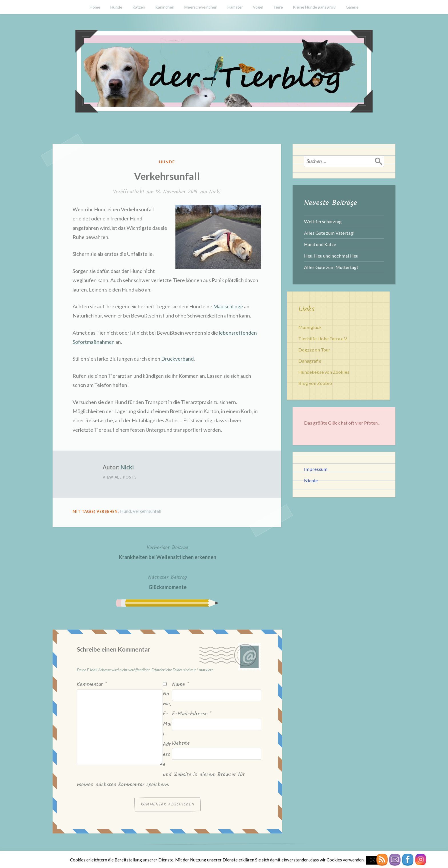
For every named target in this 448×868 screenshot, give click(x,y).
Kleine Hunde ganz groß (314, 7)
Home (95, 7)
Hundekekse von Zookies (324, 372)
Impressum (316, 469)
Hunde (116, 7)
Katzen (139, 7)
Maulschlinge (228, 306)
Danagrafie (310, 361)
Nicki (215, 192)
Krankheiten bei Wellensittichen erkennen (168, 552)
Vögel (258, 7)
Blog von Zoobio (315, 383)
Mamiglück (310, 327)
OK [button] (372, 860)
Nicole (311, 480)
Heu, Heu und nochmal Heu (331, 256)
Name (180, 685)
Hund (125, 511)
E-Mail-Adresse (192, 714)
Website (181, 743)
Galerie (352, 7)
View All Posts (120, 477)
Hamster (235, 7)
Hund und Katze (320, 244)
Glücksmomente (167, 581)
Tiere (278, 7)
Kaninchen (165, 7)
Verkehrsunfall (147, 511)
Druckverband (177, 359)
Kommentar (92, 685)
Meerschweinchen (201, 7)
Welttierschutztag (323, 221)
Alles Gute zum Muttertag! (331, 267)
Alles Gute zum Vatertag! (329, 233)
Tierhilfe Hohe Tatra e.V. (323, 338)
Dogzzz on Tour (314, 350)
